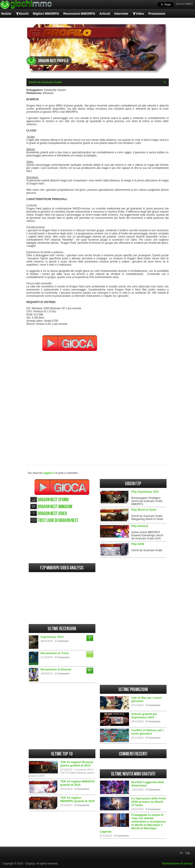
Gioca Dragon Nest (62, 487)
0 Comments (62, 657)
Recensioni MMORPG (79, 14)
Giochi (24, 14)
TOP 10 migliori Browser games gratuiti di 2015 (77, 764)
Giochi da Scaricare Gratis (45, 82)
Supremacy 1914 (52, 637)
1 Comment (62, 641)
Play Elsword (140, 526)
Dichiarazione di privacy (178, 864)
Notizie (6, 14)
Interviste (121, 14)
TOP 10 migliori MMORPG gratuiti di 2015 (77, 799)
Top (188, 853)
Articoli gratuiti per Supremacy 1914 (144, 716)
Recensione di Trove (55, 653)
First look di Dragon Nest (58, 521)
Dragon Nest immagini (55, 507)
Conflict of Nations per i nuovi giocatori (148, 732)
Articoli (105, 14)
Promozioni (157, 14)
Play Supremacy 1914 (145, 492)
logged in (49, 473)
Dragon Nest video (52, 514)
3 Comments (62, 674)
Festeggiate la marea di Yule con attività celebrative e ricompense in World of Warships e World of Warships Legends (133, 823)
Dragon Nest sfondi (53, 500)
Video (140, 14)
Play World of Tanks (144, 510)
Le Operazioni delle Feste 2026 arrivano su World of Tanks (149, 802)
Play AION (138, 544)
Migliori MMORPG (46, 14)
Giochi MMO (184, 4)
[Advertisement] (98, 405)
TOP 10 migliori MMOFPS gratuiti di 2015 (78, 783)
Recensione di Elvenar (56, 669)
